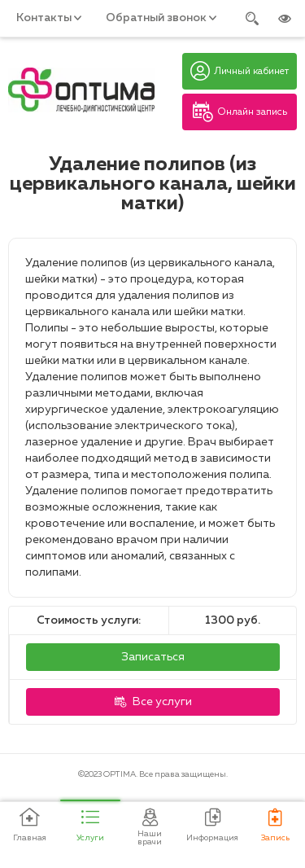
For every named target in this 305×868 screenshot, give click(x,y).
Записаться (153, 657)
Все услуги (153, 702)
